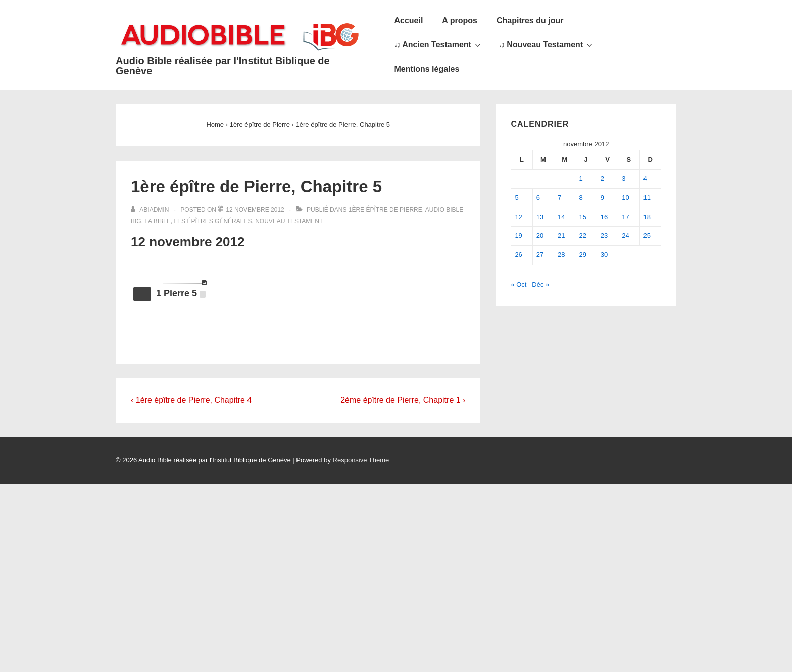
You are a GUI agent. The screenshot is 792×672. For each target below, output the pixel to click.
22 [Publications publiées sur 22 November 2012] (582, 236)
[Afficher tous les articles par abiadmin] (151, 210)
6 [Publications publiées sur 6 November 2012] (538, 198)
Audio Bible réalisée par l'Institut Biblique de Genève (223, 66)
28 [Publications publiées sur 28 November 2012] (561, 255)
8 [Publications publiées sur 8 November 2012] (581, 198)
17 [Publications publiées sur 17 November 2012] (625, 217)
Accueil (408, 20)
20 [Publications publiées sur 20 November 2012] (540, 236)
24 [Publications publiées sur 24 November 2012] (625, 236)
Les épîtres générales (213, 221)
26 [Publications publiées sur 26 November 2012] (518, 255)
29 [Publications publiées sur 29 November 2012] (582, 255)
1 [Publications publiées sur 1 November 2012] (581, 178)
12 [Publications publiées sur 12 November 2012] (518, 217)
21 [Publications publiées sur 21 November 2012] (561, 236)
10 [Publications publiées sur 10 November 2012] (625, 198)
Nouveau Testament (289, 221)
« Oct (518, 285)
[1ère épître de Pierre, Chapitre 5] (255, 210)
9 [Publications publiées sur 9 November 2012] (602, 198)
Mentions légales (427, 69)
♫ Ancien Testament (438, 44)
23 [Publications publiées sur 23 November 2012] (604, 236)
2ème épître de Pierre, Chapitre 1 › (403, 400)
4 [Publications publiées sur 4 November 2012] (645, 178)
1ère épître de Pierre (385, 210)
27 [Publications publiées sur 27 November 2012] (540, 255)
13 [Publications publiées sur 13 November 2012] (540, 217)
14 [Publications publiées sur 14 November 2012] (561, 217)
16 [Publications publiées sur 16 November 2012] (604, 217)
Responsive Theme (361, 460)
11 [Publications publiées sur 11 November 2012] (647, 198)
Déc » (540, 285)
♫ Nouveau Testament (547, 44)
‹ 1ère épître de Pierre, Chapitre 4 (191, 400)
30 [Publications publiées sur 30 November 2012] (604, 255)
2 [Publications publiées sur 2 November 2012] (602, 178)
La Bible (157, 221)
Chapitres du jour (530, 20)
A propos (460, 20)
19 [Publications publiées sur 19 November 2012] (518, 236)
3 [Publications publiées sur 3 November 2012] (624, 178)
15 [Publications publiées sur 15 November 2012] (582, 217)
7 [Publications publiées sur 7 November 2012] (559, 198)
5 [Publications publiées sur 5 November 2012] (516, 198)
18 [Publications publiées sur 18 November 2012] (647, 217)
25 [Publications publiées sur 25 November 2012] (647, 236)
